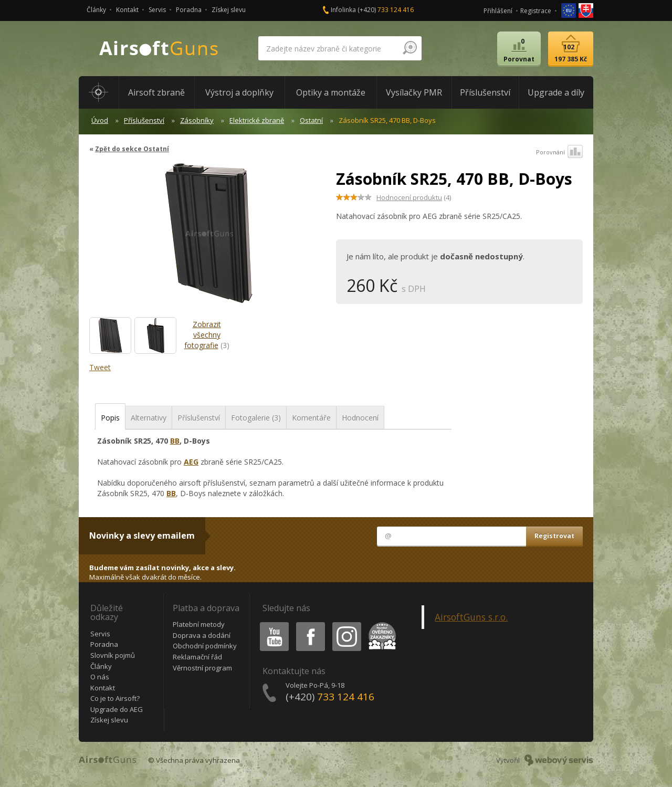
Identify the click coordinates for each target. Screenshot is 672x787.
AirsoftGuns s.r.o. (471, 617)
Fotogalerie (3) (256, 418)
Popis (110, 418)
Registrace (536, 11)
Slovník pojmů (113, 655)
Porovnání (559, 152)
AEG (191, 462)
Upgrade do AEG (117, 709)
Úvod (100, 120)
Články (96, 10)
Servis (157, 10)
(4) (414, 197)
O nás (100, 677)
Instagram (346, 624)
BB (175, 441)
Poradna (189, 10)
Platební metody (199, 624)
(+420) (386, 10)
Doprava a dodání (202, 635)
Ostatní (311, 120)
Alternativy (149, 418)
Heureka (380, 624)
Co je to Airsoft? (115, 698)
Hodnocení (360, 418)
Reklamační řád (197, 657)
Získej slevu (229, 10)
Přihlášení (498, 11)
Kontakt (127, 10)
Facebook (309, 624)
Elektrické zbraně (257, 120)
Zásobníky (197, 120)
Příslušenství (144, 120)
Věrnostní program (202, 668)
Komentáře (311, 418)
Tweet (100, 367)
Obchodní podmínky (205, 646)
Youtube (271, 624)
